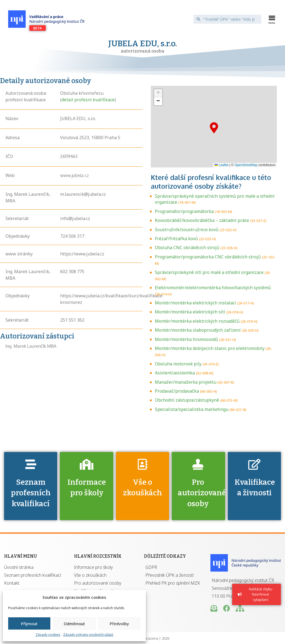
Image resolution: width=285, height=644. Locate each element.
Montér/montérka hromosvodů (186, 339)
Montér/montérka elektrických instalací (195, 303)
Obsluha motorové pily (178, 364)
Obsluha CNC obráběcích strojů (187, 248)
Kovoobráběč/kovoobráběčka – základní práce (202, 220)
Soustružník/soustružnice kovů (187, 230)
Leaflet (221, 165)
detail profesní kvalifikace (88, 100)
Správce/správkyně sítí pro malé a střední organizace (209, 272)
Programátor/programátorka (184, 211)
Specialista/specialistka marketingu (192, 409)
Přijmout (29, 624)
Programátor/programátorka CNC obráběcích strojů (208, 257)
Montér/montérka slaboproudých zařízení (198, 330)
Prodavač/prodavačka (177, 391)
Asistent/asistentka (175, 373)
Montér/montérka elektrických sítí (190, 312)
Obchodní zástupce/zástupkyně (187, 400)
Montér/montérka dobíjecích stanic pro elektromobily (210, 348)
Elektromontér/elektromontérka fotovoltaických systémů (213, 288)
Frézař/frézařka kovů (176, 239)
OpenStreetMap (246, 165)
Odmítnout (74, 624)
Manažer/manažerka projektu (186, 382)
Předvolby (119, 624)
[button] (272, 19)
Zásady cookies (48, 635)
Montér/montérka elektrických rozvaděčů (197, 321)
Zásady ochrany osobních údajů (88, 635)
